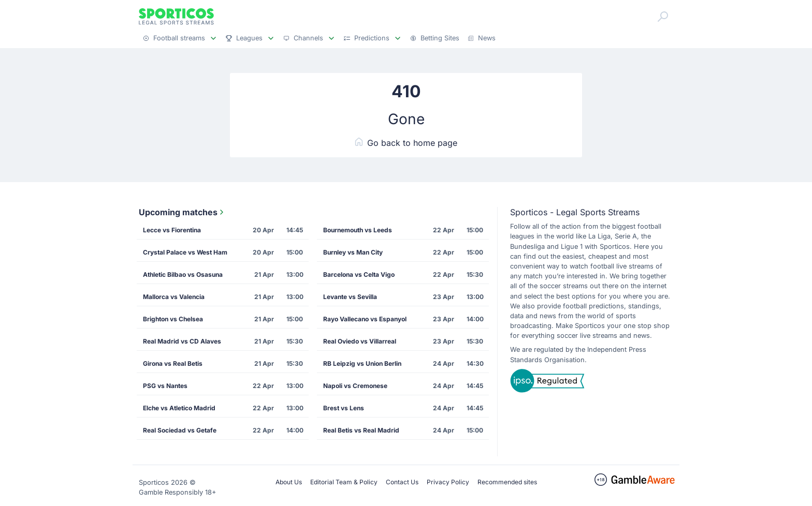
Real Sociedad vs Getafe (180, 430)
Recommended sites (507, 482)
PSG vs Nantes (165, 386)
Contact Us (402, 482)
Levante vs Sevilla (350, 297)
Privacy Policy (448, 482)
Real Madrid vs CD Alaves (182, 341)
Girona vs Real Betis (173, 363)
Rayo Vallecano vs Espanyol (365, 319)
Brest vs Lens (344, 408)
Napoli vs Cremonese (355, 386)
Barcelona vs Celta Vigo (359, 274)
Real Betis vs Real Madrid (361, 430)
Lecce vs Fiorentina (172, 230)
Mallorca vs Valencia (174, 297)
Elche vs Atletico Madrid (179, 408)
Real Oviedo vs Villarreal (360, 341)
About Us (289, 482)
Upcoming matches (182, 212)
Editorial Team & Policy (344, 482)
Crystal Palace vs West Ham (185, 252)
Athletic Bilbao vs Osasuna (183, 274)
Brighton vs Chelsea (173, 319)
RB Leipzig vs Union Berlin (362, 363)
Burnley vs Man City (353, 252)
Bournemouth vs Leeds (358, 230)
